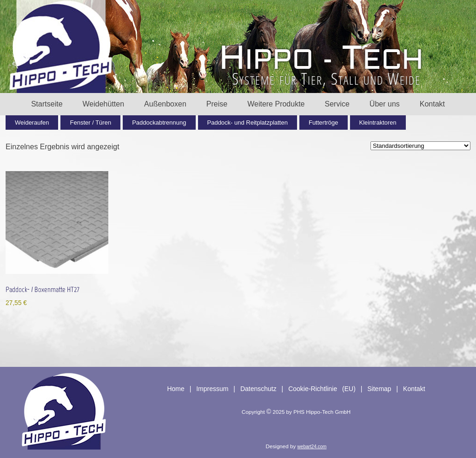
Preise (217, 104)
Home (175, 389)
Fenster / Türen (90, 123)
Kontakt (432, 104)
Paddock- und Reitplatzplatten (248, 123)
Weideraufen (32, 123)
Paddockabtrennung (159, 123)
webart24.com (312, 447)
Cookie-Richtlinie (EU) (322, 389)
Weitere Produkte (276, 104)
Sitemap (379, 389)
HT (321, 58)
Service (337, 104)
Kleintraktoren (378, 123)
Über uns (385, 104)
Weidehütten (104, 104)
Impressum (212, 389)
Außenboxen (165, 104)
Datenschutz (258, 389)
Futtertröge (324, 123)
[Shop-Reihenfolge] (420, 146)
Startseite (47, 104)
